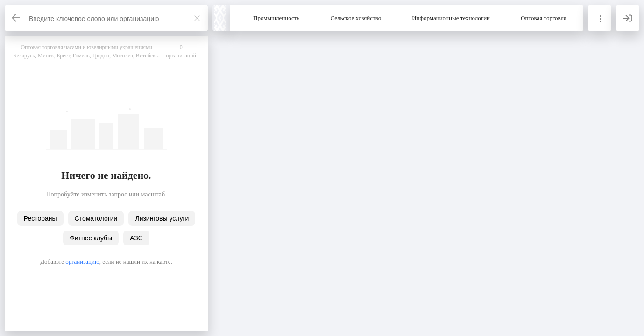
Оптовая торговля (544, 18)
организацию (82, 262)
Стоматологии (96, 218)
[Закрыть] (197, 18)
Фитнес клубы (91, 238)
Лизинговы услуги (162, 218)
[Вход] (628, 18)
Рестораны (40, 218)
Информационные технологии (451, 18)
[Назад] (16, 18)
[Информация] (600, 18)
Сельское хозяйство (356, 18)
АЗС (136, 238)
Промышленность (276, 18)
